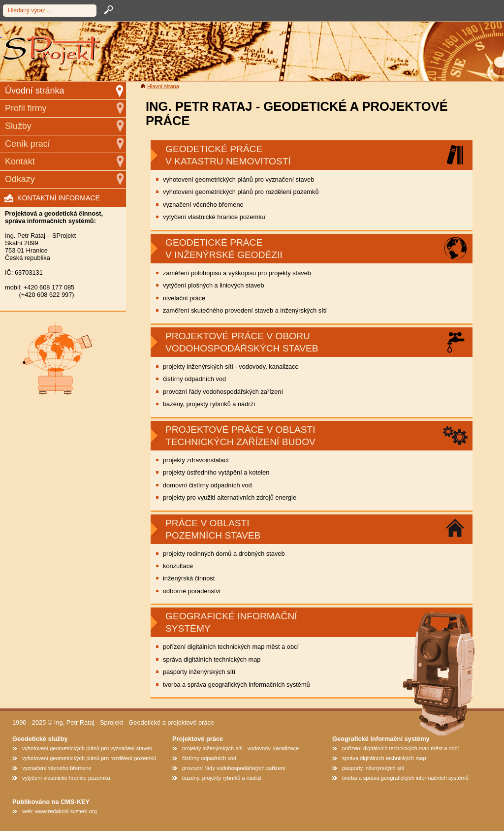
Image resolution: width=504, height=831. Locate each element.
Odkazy (20, 179)
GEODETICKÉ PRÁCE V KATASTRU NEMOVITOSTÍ (228, 155)
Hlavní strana (163, 86)
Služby (18, 126)
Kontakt (20, 161)
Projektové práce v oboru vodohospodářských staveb (242, 342)
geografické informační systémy (231, 622)
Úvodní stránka (34, 91)
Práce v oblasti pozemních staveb (213, 529)
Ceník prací (28, 144)
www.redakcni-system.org (66, 811)
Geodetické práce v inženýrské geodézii (224, 249)
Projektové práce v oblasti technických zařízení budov (240, 436)
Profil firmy (26, 108)
